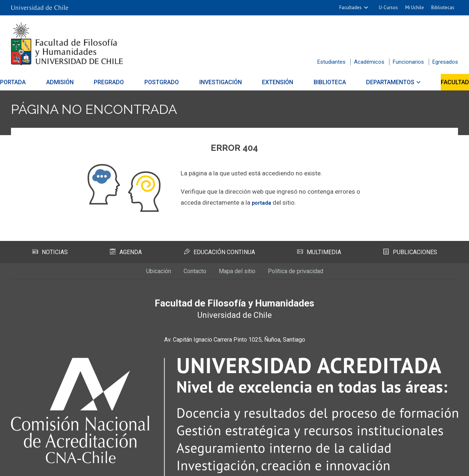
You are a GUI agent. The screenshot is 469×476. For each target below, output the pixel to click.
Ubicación (141, 274)
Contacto (186, 274)
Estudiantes (331, 62)
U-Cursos (388, 8)
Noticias (50, 252)
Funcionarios (408, 62)
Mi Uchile (415, 8)
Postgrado (165, 82)
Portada (26, 82)
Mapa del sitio (238, 274)
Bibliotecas (443, 8)
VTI (237, 466)
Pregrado (115, 82)
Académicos (369, 62)
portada (263, 202)
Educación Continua (220, 252)
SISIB (224, 466)
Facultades (350, 8)
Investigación (221, 82)
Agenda (125, 252)
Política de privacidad (309, 274)
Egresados (445, 62)
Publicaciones (410, 252)
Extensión (274, 82)
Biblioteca (323, 82)
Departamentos (380, 82)
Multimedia (320, 252)
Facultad (442, 82)
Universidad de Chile (263, 466)
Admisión (70, 82)
